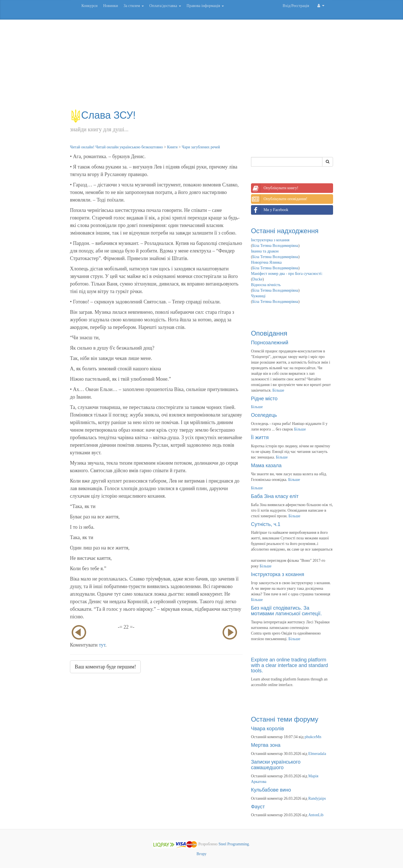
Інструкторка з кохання (270, 240)
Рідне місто (264, 399)
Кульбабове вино (271, 790)
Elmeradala (317, 754)
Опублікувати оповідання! (279, 199)
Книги (172, 147)
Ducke (257, 279)
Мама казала (266, 465)
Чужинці (258, 296)
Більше (278, 390)
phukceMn (313, 737)
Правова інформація (205, 6)
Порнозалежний (270, 343)
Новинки (110, 6)
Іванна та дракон (265, 251)
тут (102, 645)
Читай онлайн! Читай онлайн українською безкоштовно (116, 147)
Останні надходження (285, 231)
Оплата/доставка (165, 6)
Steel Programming (234, 844)
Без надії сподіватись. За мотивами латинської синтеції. (286, 611)
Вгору (201, 854)
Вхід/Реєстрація (296, 6)
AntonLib (316, 815)
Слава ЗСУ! (103, 115)
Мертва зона (266, 745)
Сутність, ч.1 (266, 524)
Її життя (260, 437)
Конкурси (89, 6)
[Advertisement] (201, 67)
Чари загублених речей (201, 147)
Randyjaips (317, 798)
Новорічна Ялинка (266, 262)
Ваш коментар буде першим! (105, 667)
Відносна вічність (266, 285)
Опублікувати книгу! (275, 188)
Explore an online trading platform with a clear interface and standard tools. (290, 665)
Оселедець (264, 415)
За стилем (133, 6)
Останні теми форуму (285, 719)
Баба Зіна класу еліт (275, 496)
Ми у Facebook (270, 210)
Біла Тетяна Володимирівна (275, 246)
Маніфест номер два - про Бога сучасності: (287, 274)
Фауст (258, 807)
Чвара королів (268, 729)
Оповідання (269, 333)
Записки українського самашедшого (276, 765)
